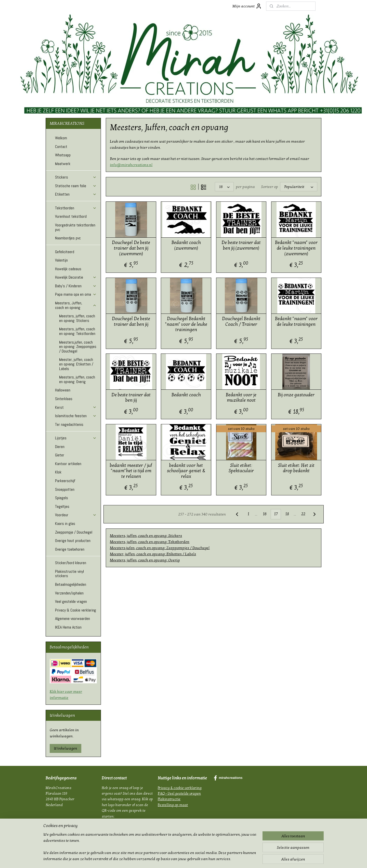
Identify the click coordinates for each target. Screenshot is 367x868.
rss (181, 859)
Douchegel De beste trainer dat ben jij (131, 322)
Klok (58, 472)
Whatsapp (63, 155)
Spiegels (62, 498)
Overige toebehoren (70, 549)
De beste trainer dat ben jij (131, 398)
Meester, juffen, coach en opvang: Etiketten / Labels (153, 554)
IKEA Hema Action (68, 627)
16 (264, 514)
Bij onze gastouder (296, 395)
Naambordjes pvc (68, 238)
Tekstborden (76, 208)
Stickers (76, 177)
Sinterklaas (64, 399)
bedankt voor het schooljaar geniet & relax (186, 471)
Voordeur (76, 515)
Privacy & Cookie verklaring (76, 610)
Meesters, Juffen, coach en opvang (76, 305)
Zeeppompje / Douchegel (74, 532)
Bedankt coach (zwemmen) (186, 245)
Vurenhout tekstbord (71, 216)
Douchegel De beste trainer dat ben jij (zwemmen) (131, 248)
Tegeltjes (62, 506)
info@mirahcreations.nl (131, 165)
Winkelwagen (65, 748)
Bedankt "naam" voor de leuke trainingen (296, 322)
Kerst (76, 407)
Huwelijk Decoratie (76, 277)
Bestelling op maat (173, 805)
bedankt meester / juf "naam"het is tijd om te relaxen (131, 471)
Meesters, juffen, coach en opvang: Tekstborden (150, 542)
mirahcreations (228, 778)
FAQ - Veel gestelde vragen (179, 794)
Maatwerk (63, 164)
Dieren (60, 447)
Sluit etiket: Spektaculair (241, 468)
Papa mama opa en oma (76, 294)
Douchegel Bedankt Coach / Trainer (241, 322)
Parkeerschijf (65, 481)
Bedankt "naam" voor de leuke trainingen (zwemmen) (296, 248)
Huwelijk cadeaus (68, 269)
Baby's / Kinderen (76, 286)
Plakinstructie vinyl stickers (69, 574)
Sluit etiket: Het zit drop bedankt (296, 468)
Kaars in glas (65, 524)
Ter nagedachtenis (69, 424)
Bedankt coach (186, 395)
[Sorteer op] (299, 187)
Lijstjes (76, 438)
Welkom (61, 138)
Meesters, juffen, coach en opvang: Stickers (146, 536)
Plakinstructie (169, 799)
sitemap (172, 859)
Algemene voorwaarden (73, 619)
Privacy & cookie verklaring (180, 788)
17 (276, 514)
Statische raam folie (76, 186)
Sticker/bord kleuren (71, 563)
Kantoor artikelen (68, 464)
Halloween (63, 390)
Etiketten (76, 194)
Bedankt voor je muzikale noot (241, 398)
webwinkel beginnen (197, 859)
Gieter (60, 455)
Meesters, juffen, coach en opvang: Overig (145, 560)
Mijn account (247, 6)
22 (303, 514)
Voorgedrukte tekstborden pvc (75, 227)
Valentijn (61, 260)
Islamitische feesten (76, 416)
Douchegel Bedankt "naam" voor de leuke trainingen (186, 324)
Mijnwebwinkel (233, 859)
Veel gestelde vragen (71, 601)
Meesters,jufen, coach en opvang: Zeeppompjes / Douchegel (160, 548)
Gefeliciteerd (65, 252)
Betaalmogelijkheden (71, 584)
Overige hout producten (73, 541)
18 (287, 514)
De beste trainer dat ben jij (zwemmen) (241, 245)
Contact (61, 147)
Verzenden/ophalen (69, 593)
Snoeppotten (65, 489)
